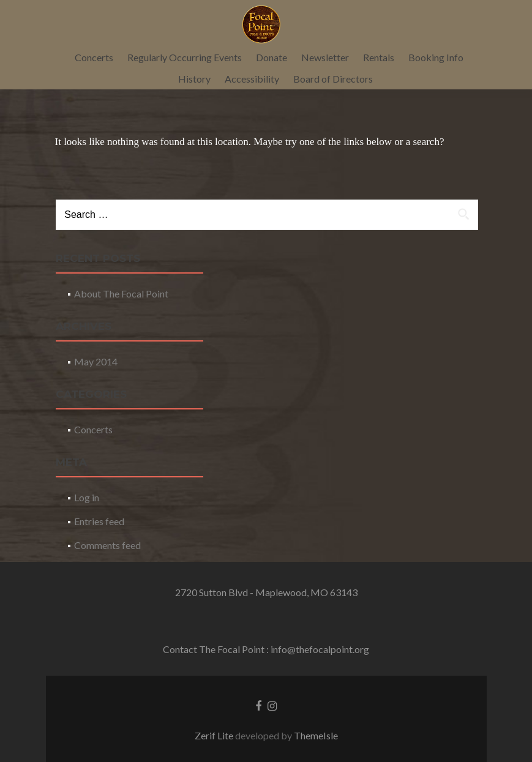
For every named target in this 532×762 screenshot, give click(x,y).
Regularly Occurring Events (185, 57)
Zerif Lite (215, 735)
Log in (87, 497)
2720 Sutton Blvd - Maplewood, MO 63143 (266, 592)
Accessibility (252, 79)
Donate (272, 57)
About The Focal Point (121, 293)
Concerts (94, 57)
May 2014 (96, 361)
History (194, 79)
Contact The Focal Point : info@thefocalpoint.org (266, 649)
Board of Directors (333, 79)
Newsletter (325, 57)
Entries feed (99, 521)
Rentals (379, 57)
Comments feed (107, 545)
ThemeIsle (316, 735)
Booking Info (436, 57)
